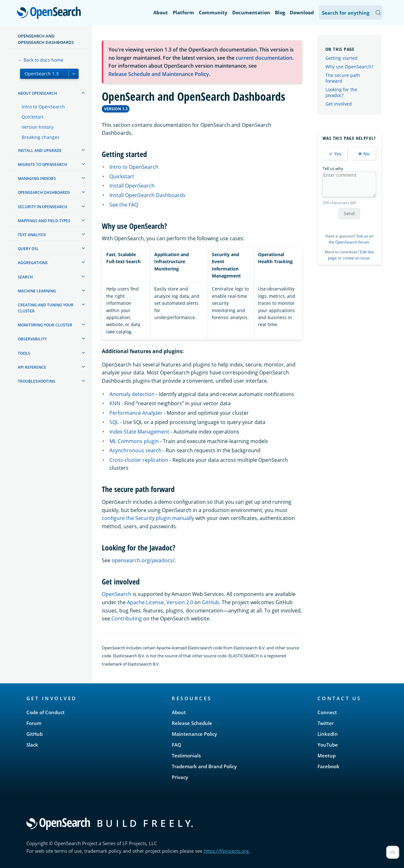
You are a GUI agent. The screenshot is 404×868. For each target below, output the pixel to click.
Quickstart (33, 117)
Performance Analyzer (136, 413)
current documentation (264, 58)
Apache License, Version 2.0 (160, 602)
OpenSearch (51, 13)
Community (213, 12)
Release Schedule (192, 723)
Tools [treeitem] (24, 353)
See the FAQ (124, 205)
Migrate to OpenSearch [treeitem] (42, 164)
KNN (115, 403)
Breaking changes (41, 137)
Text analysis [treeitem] (32, 235)
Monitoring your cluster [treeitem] (45, 325)
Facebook (328, 766)
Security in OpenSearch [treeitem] (42, 207)
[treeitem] (83, 93)
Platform (183, 12)
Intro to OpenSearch (43, 107)
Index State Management (139, 432)
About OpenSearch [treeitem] (37, 93)
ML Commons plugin (134, 441)
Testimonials (186, 755)
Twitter (326, 723)
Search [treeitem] (25, 277)
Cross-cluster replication (139, 460)
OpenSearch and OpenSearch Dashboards (46, 39)
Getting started (341, 58)
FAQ (177, 745)
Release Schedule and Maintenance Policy (159, 74)
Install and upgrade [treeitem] (40, 150)
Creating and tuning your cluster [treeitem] (46, 308)
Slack (32, 745)
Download (302, 12)
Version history (38, 127)
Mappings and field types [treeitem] (44, 221)
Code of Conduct (45, 712)
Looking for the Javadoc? (341, 92)
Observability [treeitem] (32, 339)
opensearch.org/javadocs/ (143, 560)
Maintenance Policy (194, 734)
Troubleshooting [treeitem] (37, 381)
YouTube (328, 745)
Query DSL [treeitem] (28, 249)
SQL (114, 422)
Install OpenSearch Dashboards (147, 195)
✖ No (364, 154)
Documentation (251, 12)
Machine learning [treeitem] (37, 291)
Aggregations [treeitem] (33, 263)
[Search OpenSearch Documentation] (351, 13)
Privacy (180, 777)
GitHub (211, 602)
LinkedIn (328, 734)
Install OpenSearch (132, 186)
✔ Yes (335, 154)
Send (349, 213)
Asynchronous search (136, 450)
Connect (327, 712)
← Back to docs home (41, 60)
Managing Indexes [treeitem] (37, 178)
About (161, 12)
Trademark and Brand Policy (204, 766)
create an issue (356, 258)
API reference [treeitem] (32, 367)
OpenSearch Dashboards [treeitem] (44, 192)
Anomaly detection (132, 394)
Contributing (127, 619)
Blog (280, 12)
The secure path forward (343, 78)
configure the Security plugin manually (148, 518)
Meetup (327, 755)
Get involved (339, 104)
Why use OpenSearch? (349, 67)
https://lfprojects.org (226, 851)
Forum (34, 723)
